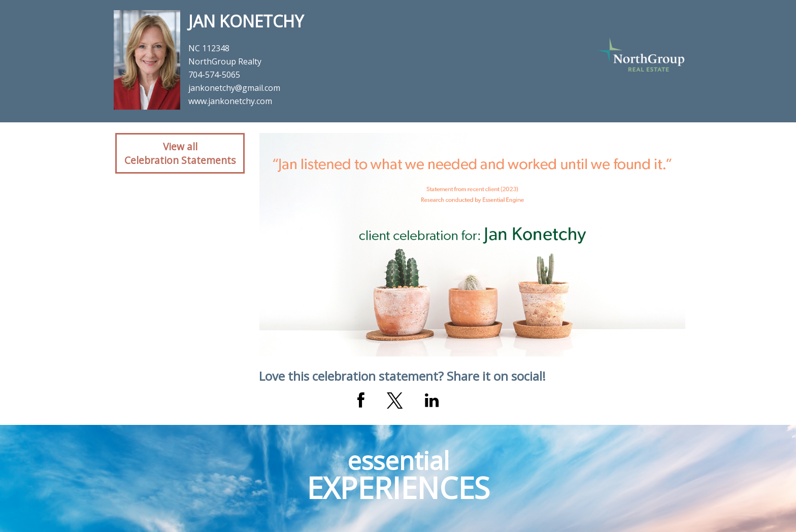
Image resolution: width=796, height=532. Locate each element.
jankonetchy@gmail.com (234, 88)
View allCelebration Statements (180, 153)
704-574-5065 (214, 75)
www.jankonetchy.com (230, 101)
